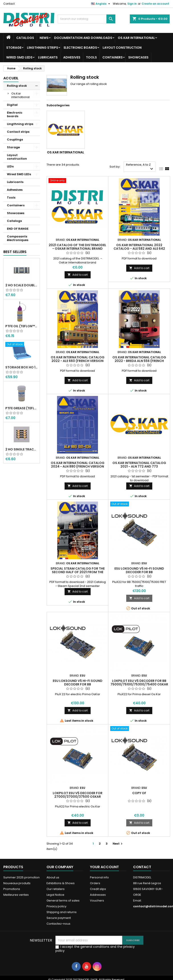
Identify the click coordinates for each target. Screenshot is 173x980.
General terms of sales (63, 901)
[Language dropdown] (101, 4)
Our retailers (56, 889)
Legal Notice (55, 895)
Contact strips (18, 132)
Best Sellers (15, 252)
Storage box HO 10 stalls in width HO (22, 367)
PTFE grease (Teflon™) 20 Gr (22, 408)
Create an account (155, 4)
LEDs (10, 166)
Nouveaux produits (17, 883)
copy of (139, 793)
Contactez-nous (58, 924)
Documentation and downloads (83, 38)
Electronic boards (80, 48)
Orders (95, 883)
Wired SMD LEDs (19, 57)
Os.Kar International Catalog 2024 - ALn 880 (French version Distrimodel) (78, 466)
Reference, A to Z (140, 167)
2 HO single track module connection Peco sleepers (22, 449)
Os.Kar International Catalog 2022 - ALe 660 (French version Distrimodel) (78, 361)
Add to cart (78, 275)
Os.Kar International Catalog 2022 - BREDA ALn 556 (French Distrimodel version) (139, 361)
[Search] (86, 19)
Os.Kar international (136, 38)
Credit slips (98, 889)
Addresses (98, 895)
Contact (9, 4)
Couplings (15, 140)
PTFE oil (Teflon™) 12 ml (22, 326)
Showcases (138, 57)
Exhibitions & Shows (61, 883)
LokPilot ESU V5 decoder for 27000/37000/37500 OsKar (78, 795)
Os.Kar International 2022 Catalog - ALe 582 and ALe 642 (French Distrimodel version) (139, 249)
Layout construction (122, 48)
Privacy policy (56, 906)
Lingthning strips (43, 48)
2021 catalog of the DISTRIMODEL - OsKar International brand (77, 247)
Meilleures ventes (16, 895)
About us (53, 877)
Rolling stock (17, 86)
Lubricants (48, 57)
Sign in (132, 4)
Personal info (99, 877)
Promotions (12, 889)
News (44, 38)
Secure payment (59, 918)
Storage (14, 48)
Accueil (11, 78)
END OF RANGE (18, 229)
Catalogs (25, 38)
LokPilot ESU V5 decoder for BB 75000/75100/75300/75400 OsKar (139, 683)
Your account (104, 867)
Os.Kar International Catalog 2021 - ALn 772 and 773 (139, 465)
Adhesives (72, 57)
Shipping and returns (62, 912)
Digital (12, 105)
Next (118, 844)
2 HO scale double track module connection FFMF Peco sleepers (22, 285)
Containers (113, 57)
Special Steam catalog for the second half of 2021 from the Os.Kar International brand (78, 572)
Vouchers (97, 901)
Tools (91, 57)
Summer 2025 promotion (21, 877)
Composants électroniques (18, 238)
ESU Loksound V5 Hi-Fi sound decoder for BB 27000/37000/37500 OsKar (78, 684)
